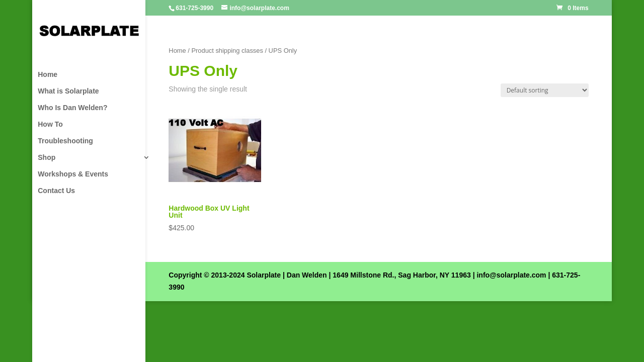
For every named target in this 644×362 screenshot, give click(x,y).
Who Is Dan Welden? (72, 108)
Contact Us (56, 191)
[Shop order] (545, 90)
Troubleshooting (65, 141)
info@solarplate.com (511, 275)
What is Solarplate (68, 91)
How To (50, 124)
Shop (47, 158)
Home (48, 75)
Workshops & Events (73, 174)
